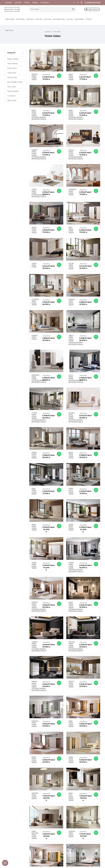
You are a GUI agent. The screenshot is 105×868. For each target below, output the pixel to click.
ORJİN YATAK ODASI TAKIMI (71, 529)
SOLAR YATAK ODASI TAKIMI (71, 267)
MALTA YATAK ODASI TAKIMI (34, 231)
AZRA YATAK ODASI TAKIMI (71, 78)
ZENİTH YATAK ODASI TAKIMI (71, 685)
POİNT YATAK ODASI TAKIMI (71, 493)
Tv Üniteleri (88, 20)
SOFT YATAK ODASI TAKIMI (71, 231)
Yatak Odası (39, 20)
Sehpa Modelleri (79, 20)
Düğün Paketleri (88, 10)
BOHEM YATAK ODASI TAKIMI (35, 78)
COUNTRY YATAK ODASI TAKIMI (35, 303)
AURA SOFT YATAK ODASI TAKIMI (71, 798)
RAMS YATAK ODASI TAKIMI (34, 761)
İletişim (35, 3)
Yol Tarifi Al (45, 3)
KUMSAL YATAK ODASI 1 (35, 339)
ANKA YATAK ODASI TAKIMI (34, 529)
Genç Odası (70, 20)
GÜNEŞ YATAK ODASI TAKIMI (34, 456)
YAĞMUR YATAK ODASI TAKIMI (72, 835)
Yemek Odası (48, 20)
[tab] (16, 54)
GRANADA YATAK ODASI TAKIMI (72, 193)
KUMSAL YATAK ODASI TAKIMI (72, 303)
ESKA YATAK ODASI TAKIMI (34, 493)
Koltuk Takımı (30, 20)
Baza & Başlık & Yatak (59, 20)
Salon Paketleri (20, 20)
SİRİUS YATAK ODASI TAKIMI (71, 456)
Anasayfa (8, 3)
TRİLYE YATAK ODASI (34, 266)
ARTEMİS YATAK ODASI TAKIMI (35, 797)
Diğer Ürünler (9, 32)
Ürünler (27, 3)
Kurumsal (18, 3)
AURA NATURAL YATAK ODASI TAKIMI (35, 836)
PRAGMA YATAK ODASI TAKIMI (35, 725)
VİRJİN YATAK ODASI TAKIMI (34, 567)
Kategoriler (11, 54)
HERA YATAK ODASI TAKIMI (71, 761)
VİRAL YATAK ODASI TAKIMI (71, 725)
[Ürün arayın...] (53, 10)
